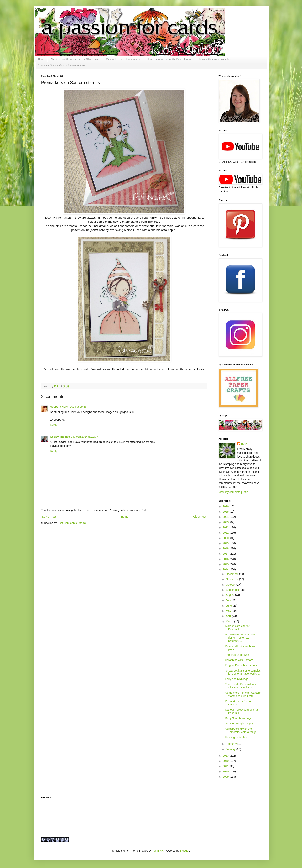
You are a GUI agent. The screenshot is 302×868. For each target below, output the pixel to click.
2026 (226, 506)
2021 (226, 533)
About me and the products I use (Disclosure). (75, 59)
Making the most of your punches (124, 59)
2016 (226, 559)
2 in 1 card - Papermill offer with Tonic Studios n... (241, 686)
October (231, 585)
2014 (226, 569)
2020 (226, 538)
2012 (226, 761)
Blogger (184, 851)
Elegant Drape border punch (242, 665)
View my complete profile (234, 492)
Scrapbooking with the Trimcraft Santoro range (241, 730)
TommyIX (158, 851)
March (230, 621)
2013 (226, 756)
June (229, 606)
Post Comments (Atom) (72, 523)
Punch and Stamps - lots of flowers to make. (62, 65)
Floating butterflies (236, 737)
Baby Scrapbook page (238, 718)
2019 (226, 543)
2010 (226, 771)
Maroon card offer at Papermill (237, 628)
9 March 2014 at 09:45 (73, 407)
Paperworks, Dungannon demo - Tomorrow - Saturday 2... (240, 638)
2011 (226, 766)
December (232, 574)
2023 (226, 522)
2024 (226, 517)
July (229, 600)
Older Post (200, 517)
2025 (226, 512)
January (231, 749)
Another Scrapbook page (240, 724)
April (229, 616)
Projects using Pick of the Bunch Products (171, 59)
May (229, 611)
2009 (226, 777)
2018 (226, 548)
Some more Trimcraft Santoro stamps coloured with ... (243, 694)
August (230, 595)
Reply (54, 425)
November (232, 579)
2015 (226, 564)
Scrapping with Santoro (239, 660)
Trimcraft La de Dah (237, 655)
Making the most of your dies (215, 59)
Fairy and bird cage (237, 679)
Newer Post (49, 517)
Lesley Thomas (60, 437)
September (233, 590)
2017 (226, 554)
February (232, 744)
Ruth (57, 386)
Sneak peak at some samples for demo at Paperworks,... (243, 672)
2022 (226, 527)
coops (54, 407)
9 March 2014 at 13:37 (85, 437)
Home (41, 59)
